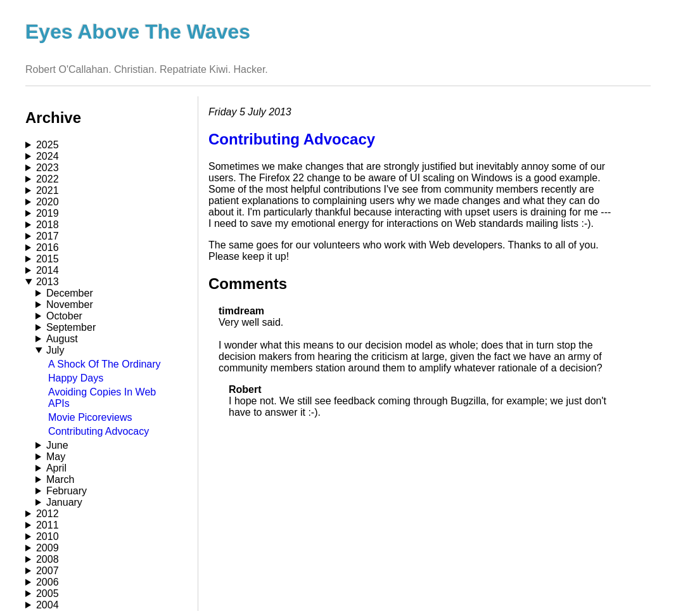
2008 (48, 559)
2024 (48, 156)
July (55, 350)
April (56, 468)
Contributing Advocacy (99, 431)
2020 (48, 202)
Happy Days (76, 378)
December (70, 293)
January (64, 502)
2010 (48, 536)
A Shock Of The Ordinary (105, 364)
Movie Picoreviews (90, 417)
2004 (48, 605)
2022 (48, 179)
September (71, 327)
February (67, 491)
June (57, 445)
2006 (48, 582)
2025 (48, 145)
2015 (48, 259)
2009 (48, 548)
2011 (48, 525)
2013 (48, 282)
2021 (48, 190)
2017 (48, 236)
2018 (48, 225)
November (70, 305)
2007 (48, 571)
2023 (48, 168)
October (64, 316)
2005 (48, 594)
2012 (48, 514)
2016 (48, 247)
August (62, 339)
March (60, 479)
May (56, 457)
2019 (48, 213)
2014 (48, 270)
